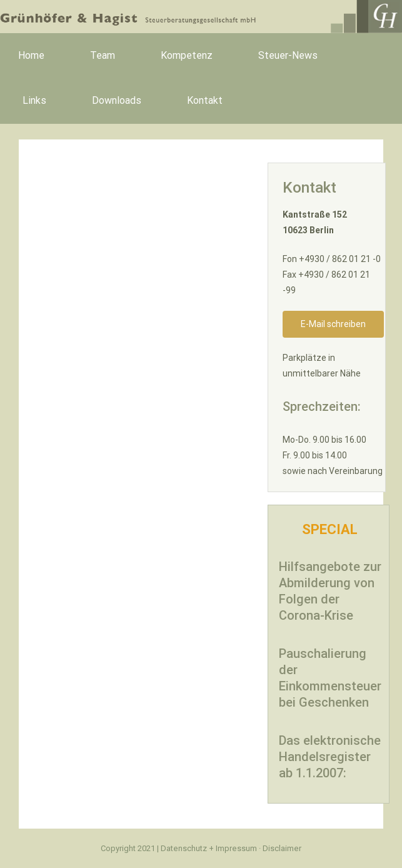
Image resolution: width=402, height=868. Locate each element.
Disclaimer (282, 848)
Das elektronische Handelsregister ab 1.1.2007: (330, 757)
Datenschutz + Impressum (210, 848)
